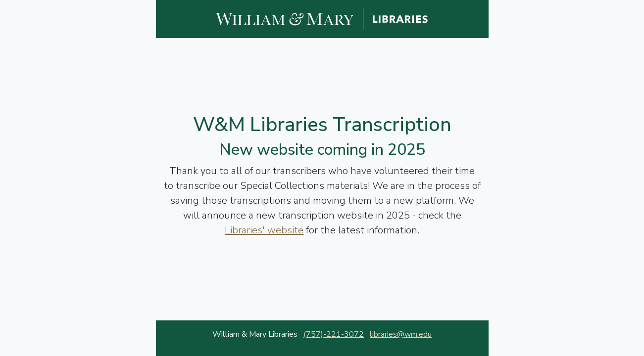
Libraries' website (264, 230)
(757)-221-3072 (334, 334)
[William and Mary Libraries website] (322, 18)
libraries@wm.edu (401, 334)
